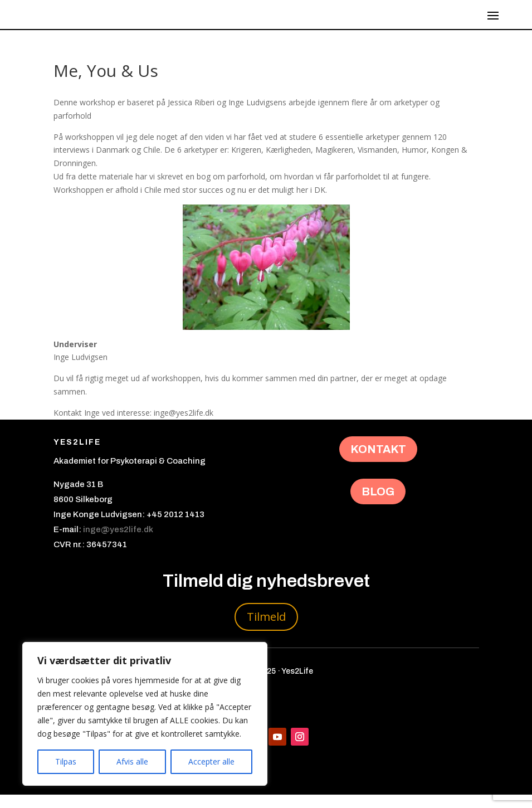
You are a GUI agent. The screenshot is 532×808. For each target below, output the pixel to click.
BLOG (378, 505)
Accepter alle (211, 761)
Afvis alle (132, 761)
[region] (145, 714)
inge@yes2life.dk (118, 543)
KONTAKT (378, 463)
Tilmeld (266, 630)
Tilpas (66, 761)
